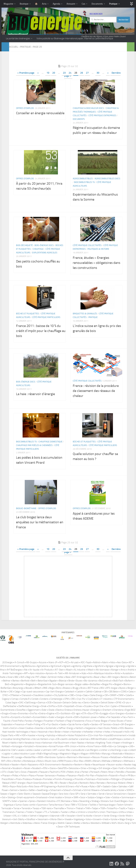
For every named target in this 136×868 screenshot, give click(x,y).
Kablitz (14, 743)
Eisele (51, 710)
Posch (123, 776)
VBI (63, 816)
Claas (85, 695)
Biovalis (29, 688)
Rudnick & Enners (66, 786)
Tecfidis (93, 805)
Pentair (85, 772)
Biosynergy (18, 688)
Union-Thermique (108, 812)
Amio (123, 670)
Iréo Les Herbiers (40, 739)
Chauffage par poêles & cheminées (34, 445)
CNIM (121, 695)
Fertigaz (38, 721)
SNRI (76, 797)
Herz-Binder (55, 732)
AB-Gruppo (31, 662)
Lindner (104, 750)
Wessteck (95, 823)
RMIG (5, 786)
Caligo (17, 692)
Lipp (125, 750)
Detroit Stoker (107, 703)
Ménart (96, 761)
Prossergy (68, 779)
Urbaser (7, 816)
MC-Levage (17, 757)
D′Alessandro (125, 706)
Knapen (117, 743)
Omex (84, 768)
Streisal (104, 801)
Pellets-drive (73, 772)
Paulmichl (54, 772)
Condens (44, 699)
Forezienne (79, 721)
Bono (59, 688)
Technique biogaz (107, 805)
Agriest (67, 666)
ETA (84, 713)
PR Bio (131, 776)
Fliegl (69, 721)
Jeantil (64, 739)
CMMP (113, 695)
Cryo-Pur (81, 699)
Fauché (7, 721)
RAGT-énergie (18, 783)
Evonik (69, 717)
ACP (61, 662)
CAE (11, 692)
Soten (14, 801)
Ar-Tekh (59, 673)
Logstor (7, 754)
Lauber (37, 750)
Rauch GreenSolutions (37, 783)
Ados (113, 662)
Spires (32, 801)
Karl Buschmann (62, 743)
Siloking (11, 797)
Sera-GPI (74, 794)
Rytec (92, 786)
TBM (73, 805)
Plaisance (72, 776)
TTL (46, 812)
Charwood (26, 695)
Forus (89, 721)
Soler (108, 797)
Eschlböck (65, 713)
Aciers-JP (53, 662)
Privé (18, 779)
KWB (104, 746)
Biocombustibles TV (84, 182)
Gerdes (95, 724)
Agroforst (99, 666)
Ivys (52, 739)
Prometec (48, 779)
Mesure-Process (100, 757)
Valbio (25, 816)
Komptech (29, 746)
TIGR (103, 808)
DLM (60, 706)
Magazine (8, 4)
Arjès (84, 673)
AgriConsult (56, 666)
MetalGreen (116, 757)
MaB (39, 754)
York (134, 823)
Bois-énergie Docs (44, 245)
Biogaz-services (65, 684)
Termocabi (6, 808)
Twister (64, 812)
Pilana (32, 776)
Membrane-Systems (55, 757)
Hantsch (79, 728)
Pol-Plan (90, 776)
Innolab (132, 735)
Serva (109, 794)
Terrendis (26, 808)
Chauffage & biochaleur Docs (88, 108)
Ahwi (2, 670)
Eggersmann (34, 710)
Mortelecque (29, 761)
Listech (133, 750)
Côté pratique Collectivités (87, 245)
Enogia (5, 713)
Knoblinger (127, 743)
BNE (45, 688)
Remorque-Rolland (116, 783)
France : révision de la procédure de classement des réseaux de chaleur (96, 391)
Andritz (131, 670)
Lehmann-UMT (50, 750)
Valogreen (43, 816)
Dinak (44, 706)
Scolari (121, 790)
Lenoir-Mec (65, 750)
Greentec (39, 728)
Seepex (4, 794)
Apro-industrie (37, 673)
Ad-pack (75, 662)
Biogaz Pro (107, 684)
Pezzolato (131, 772)
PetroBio (120, 772)
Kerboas (90, 743)
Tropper (38, 812)
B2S (23, 677)
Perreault (95, 772)
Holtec (107, 732)
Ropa (12, 786)
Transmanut (8, 812)
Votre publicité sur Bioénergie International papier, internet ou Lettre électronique (75, 38)
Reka (92, 783)
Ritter (130, 783)
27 (87, 73)
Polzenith (113, 776)
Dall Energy (31, 703)
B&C (17, 677)
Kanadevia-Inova (32, 743)
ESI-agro (76, 713)
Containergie (56, 699)
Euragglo (104, 713)
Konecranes (41, 746)
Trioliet (29, 812)
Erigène (51, 713)
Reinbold (84, 783)
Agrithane (88, 666)
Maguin (75, 754)
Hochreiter (76, 732)
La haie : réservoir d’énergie (35, 394)
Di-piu (126, 703)
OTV (4, 772)
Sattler (32, 790)
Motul (40, 761)
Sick (4, 797)
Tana (67, 805)
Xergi (127, 823)
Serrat (101, 794)
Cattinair (98, 692)
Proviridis (79, 779)
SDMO (130, 790)
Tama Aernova (55, 805)
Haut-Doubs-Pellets (108, 728)
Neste (88, 765)
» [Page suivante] (108, 73)
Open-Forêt (118, 768)
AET (130, 662)
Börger (131, 688)
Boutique (24, 4)
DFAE (119, 703)
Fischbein (60, 721)
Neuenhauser (99, 765)
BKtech (38, 688)
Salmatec (123, 786)
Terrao (16, 808)
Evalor (52, 717)
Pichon (24, 776)
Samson (14, 790)
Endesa (68, 710)
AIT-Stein (59, 670)
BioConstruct (105, 681)
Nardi (23, 765)
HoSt (127, 732)
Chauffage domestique (50, 442)
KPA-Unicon (71, 746)
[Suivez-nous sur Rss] (122, 864)
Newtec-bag (130, 765)
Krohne (82, 746)
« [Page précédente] (38, 73)
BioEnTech (118, 681)
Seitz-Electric (24, 794)
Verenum (7, 819)
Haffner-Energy (66, 728)
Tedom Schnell (124, 805)
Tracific (122, 808)
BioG (7, 684)
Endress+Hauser (81, 710)
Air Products (47, 670)
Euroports (16, 717)
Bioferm (129, 681)
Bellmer (7, 681)
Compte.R (25, 699)
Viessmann (43, 819)
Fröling (37, 724)
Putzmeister (103, 779)
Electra (59, 710)
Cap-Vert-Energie (54, 692)
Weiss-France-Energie (45, 823)
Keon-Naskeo (78, 743)
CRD (73, 699)
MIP (3, 761)
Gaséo (63, 724)
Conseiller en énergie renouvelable (40, 113)
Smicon (68, 797)
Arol (90, 673)
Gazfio (86, 724)
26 (82, 73)
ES (58, 713)
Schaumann (56, 790)
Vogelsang (79, 819)
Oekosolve (74, 768)
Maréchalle (118, 754)
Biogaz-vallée (81, 684)
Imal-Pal (98, 735)
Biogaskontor (18, 684)
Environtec (23, 713)
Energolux (96, 710)
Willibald (106, 823)
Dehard (66, 703)
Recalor (63, 783)
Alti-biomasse (102, 670)
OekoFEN (62, 768)
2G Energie (7, 662)
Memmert (72, 757)
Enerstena (118, 710)
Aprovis (49, 673)
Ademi (105, 662)
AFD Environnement (10, 666)
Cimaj (78, 695)
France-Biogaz (100, 721)
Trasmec (20, 812)
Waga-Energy (126, 819)
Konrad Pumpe (56, 746)
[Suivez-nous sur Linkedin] (111, 864)
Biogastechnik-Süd (47, 684)
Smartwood (42, 797)
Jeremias (85, 739)
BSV (102, 688)
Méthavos (129, 761)
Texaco (36, 808)
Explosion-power (89, 717)
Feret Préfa (18, 721)
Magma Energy (51, 754)
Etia (90, 713)
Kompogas (17, 746)
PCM (63, 772)
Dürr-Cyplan (111, 706)
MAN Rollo (95, 754)
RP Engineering (48, 786)
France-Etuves (116, 721)
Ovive (23, 772)
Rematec (101, 783)
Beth (34, 681)
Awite (3, 677)
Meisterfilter (30, 757)
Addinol (97, 662)
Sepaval (36, 794)
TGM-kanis (46, 808)
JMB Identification (99, 739)
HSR (24, 735)
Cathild (89, 692)
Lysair (32, 754)
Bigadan (53, 681)
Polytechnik (102, 776)
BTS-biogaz (112, 688)
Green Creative (26, 728)
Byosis (122, 688)
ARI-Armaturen (72, 673)
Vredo (106, 819)
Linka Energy (115, 750)
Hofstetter (88, 732)
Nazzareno (33, 765)
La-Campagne (121, 746)
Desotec (95, 703)
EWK (76, 717)
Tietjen (95, 808)
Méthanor (117, 761)
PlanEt (81, 776)
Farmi (131, 717)
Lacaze (21, 750)
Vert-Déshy (19, 819)
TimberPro (112, 808)
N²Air (45, 768)
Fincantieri (49, 721)
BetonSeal (43, 681)
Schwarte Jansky (109, 790)
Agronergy (120, 666)
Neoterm (78, 765)
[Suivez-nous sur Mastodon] (128, 864)
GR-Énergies (127, 724)
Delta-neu (77, 703)
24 (70, 73)
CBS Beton (114, 692)
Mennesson (85, 757)
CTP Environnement (123, 699)
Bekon (133, 677)
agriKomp (77, 666)
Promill (58, 779)
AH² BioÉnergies (14, 670)
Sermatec (92, 794)
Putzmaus (90, 779)
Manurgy (106, 754)
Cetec (131, 692)
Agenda (56, 4)
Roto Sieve (34, 786)
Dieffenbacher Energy (29, 706)
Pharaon (6, 776)
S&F (99, 786)
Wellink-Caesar (65, 823)
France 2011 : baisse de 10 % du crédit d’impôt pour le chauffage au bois (41, 331)
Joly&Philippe (116, 739)
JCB (58, 739)
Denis (86, 703)
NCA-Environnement (50, 765)
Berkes (16, 681)
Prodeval (37, 779)
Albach (69, 670)
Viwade (68, 819)
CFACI (5, 695)
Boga (52, 688)
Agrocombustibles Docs (107, 179)
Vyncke (114, 819)
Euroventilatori (40, 717)
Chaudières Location (43, 695)
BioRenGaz (6, 688)
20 (54, 73)
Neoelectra (67, 765)
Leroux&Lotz (78, 750)
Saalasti (106, 786)
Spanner (23, 801)
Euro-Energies (117, 713)
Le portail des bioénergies (18, 38)
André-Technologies (12, 673)
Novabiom (17, 768)
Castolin (80, 692)
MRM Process (65, 761)
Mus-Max (78, 761)
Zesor (60, 827)
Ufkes (73, 812)
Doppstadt (69, 706)
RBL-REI (54, 783)
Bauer (97, 677)
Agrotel (131, 666)
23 (64, 73)
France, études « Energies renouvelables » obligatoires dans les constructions (97, 263)
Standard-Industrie (46, 801)
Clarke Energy (96, 695)
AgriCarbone (43, 666)
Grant (6, 728)
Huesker (32, 735)
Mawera (5, 757)
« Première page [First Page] (26, 73)
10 (48, 73)
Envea (13, 713)
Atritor (118, 673)
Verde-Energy (110, 816)
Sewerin (132, 794)
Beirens (124, 677)
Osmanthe (131, 768)
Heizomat (43, 732)
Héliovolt (61, 735)
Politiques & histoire (98, 249)
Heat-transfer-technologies (15, 732)
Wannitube (15, 823)
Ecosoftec (21, 710)
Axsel (10, 677)
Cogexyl (6, 699)
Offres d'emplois (25, 108)
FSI (44, 724)
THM (88, 808)
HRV (17, 735)
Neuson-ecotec (115, 765)
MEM (40, 757)
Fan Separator (114, 717)
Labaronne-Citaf (8, 750)
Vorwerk (97, 819)
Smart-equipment (25, 797)
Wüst (120, 823)
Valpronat (55, 816)
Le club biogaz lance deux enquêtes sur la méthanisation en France (40, 522)
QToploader (127, 779)
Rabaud (6, 783)
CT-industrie (106, 699)
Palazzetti (33, 772)
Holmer (99, 732)
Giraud (116, 724)
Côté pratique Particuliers (46, 317)
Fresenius (19, 724)
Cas (83, 4)
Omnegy (92, 768)
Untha (122, 812)
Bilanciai (63, 681)
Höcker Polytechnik (77, 735)
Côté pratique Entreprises (102, 115)
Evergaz (60, 717)
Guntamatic (51, 728)
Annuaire (71, 4)
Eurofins (5, 717)
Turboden (54, 812)
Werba (85, 823)
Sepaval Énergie (49, 794)
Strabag (95, 801)
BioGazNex (95, 684)
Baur (104, 677)
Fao (124, 717)
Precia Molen (8, 779)
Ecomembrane (8, 710)
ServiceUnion (120, 794)
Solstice (116, 797)
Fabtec (102, 717)
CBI (105, 692)
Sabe (114, 786)
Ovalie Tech (13, 772)
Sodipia (91, 797)
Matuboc (129, 754)
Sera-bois (63, 794)
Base (68, 677)
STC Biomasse (64, 801)
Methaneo (128, 757)
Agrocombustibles (83, 179)
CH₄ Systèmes (61, 695)
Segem (13, 794)
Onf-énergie (104, 768)
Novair (27, 768)
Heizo (33, 732)
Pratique (113, 4)
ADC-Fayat (86, 662)
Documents (97, 4)
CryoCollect (93, 699)
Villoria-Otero (56, 819)
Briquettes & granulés (85, 314)
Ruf (78, 786)
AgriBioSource (28, 666)
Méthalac (106, 761)
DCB (49, 703)
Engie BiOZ (130, 710)
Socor (83, 797)
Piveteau (61, 776)
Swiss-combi (29, 805)
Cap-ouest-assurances (33, 692)
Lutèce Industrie (20, 754)
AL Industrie (80, 670)
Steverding (84, 801)
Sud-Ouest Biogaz (118, 801)
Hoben (66, 732)
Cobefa (129, 695)
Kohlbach (6, 746)
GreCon (14, 728)
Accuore (43, 662)
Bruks (83, 688)
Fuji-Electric (53, 724)
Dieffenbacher (10, 706)
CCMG (124, 692)
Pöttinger (115, 779)
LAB (131, 746)
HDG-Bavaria (125, 728)
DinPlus (52, 706)
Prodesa (27, 779)
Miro (9, 761)
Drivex (79, 706)
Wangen (4, 823)
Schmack (77, 790)
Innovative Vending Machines (16, 739)
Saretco (23, 790)
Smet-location (56, 797)
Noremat (6, 768)
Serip (83, 794)
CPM (67, 699)
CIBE (72, 695)
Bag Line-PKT (33, 677)
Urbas (129, 812)
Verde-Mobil (125, 816)
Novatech (37, 768)
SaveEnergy (43, 790)
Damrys (42, 703)
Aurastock (127, 673)
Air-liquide (34, 670)
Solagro (100, 797)
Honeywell (117, 732)
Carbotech (70, 692)
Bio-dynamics (91, 681)
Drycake (88, 706)
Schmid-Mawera (91, 790)
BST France (93, 688)
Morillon (17, 761)
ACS (67, 662)
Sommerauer (128, 797)
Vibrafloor (31, 819)
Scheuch (67, 790)
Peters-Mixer (107, 772)
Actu (44, 4)
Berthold (25, 681)
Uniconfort (93, 812)
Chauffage (38, 249)
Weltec (77, 823)
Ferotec (29, 721)
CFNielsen (15, 695)
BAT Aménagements (82, 677)
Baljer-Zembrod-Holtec (52, 677)
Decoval (57, 703)
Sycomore (42, 805)
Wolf (114, 823)
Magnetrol (65, 754)
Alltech (91, 670)
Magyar (84, 754)
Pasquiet (43, 772)
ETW (96, 713)
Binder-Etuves (75, 681)
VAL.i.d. (16, 816)
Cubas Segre (11, 703)
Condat (35, 699)
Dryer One (99, 706)
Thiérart (80, 808)
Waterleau (27, 823)
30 (98, 73)
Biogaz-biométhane (26, 508)
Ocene (53, 768)
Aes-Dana (122, 662)
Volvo (88, 819)
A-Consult (19, 662)
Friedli (29, 724)
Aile (26, 670)
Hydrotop (51, 735)
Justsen (127, 739)
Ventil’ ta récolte (85, 816)
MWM (88, 761)
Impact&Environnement (115, 735)
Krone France (94, 746)
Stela (75, 801)
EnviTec (34, 713)
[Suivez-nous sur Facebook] (117, 864)
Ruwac (85, 786)
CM (106, 695)
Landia (29, 750)
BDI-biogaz (113, 677)
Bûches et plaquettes (28, 314)
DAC (21, 703)
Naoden (15, 765)
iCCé (90, 735)
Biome (127, 684)
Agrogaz (109, 666)
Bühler (4, 692)
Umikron (82, 812)
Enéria (42, 713)
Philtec (15, 776)
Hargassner (91, 728)
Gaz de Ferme (75, 724)
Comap (15, 699)
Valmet (33, 816)
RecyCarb (73, 783)
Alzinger (115, 670)
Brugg (76, 688)
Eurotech (27, 717)
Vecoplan (71, 816)
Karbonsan (47, 743)
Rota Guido (22, 786)
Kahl (21, 743)
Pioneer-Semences (46, 776)
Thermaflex (59, 808)
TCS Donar (82, 805)
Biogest (118, 684)
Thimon (70, 808)
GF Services (106, 724)
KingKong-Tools (104, 743)
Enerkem (107, 710)
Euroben (130, 713)
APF (26, 673)
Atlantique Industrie (103, 673)
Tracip (130, 808)
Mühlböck (5, 765)
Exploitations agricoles (45, 253)
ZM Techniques (72, 827)
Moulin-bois (51, 761)
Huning (41, 735)
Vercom (98, 816)
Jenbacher (74, 739)
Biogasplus (31, 684)
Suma (18, 805)
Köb (110, 746)
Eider (44, 710)
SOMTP (6, 801)
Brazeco (67, 688)
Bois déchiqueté (24, 245)
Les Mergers (92, 750)
